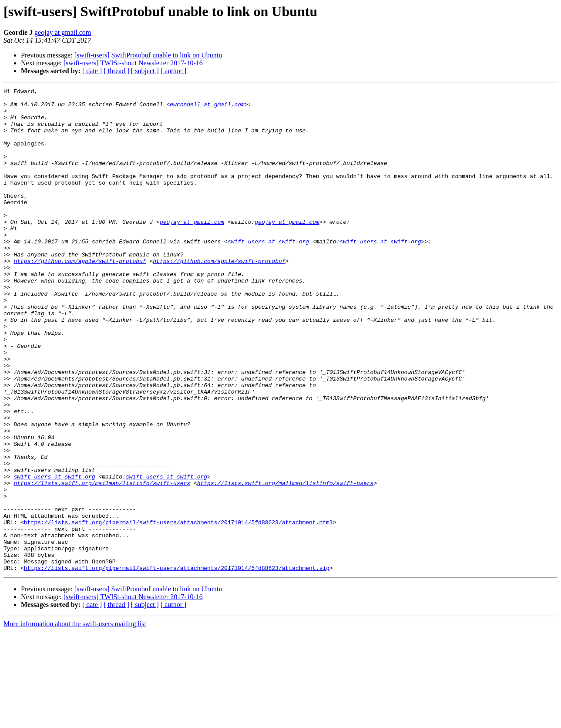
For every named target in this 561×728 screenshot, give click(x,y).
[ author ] (174, 71)
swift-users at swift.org (268, 273)
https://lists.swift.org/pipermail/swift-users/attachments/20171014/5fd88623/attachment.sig (177, 664)
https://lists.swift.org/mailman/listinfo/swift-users (102, 563)
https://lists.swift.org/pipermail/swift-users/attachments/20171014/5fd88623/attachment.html (178, 610)
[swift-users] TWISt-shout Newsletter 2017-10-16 (133, 63)
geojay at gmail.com (63, 32)
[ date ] (92, 71)
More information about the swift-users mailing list (75, 720)
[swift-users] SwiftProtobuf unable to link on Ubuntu (148, 55)
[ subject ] (145, 71)
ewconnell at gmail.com (207, 108)
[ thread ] (116, 71)
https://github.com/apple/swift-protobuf (80, 296)
